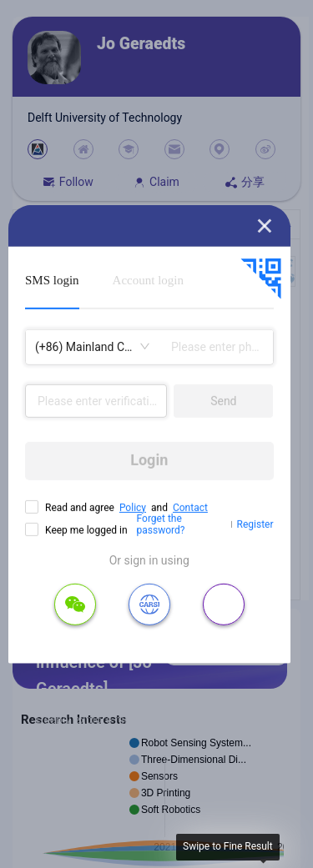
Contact (190, 507)
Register (255, 524)
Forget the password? (161, 524)
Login (149, 460)
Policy (133, 507)
